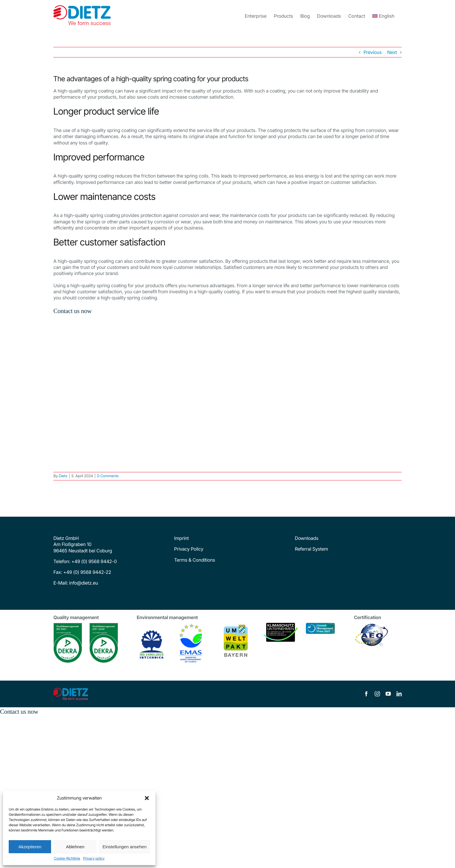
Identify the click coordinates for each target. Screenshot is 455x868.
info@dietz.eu (83, 583)
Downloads (307, 538)
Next (392, 52)
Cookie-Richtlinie (67, 858)
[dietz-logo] (71, 690)
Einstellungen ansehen (124, 847)
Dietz (63, 476)
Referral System (312, 549)
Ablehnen (75, 847)
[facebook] (366, 694)
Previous (373, 52)
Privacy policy (94, 858)
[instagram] (377, 694)
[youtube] (388, 694)
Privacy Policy (189, 549)
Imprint (181, 538)
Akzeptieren (30, 847)
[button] (147, 798)
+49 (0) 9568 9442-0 (94, 561)
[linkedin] (399, 694)
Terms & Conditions (195, 560)
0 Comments (108, 476)
